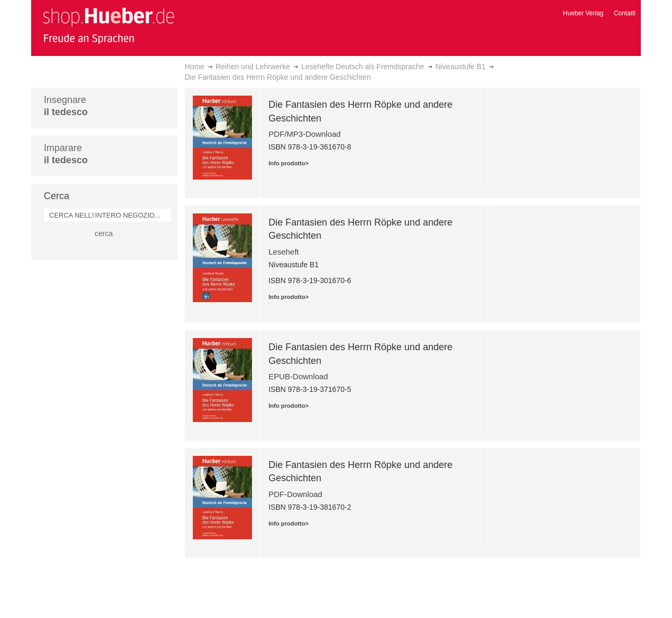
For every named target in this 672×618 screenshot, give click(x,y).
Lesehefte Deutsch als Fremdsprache (363, 67)
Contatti (625, 13)
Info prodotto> (288, 163)
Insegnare (66, 106)
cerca (104, 233)
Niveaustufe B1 (460, 67)
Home (195, 67)
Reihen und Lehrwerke (253, 67)
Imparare (66, 154)
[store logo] (108, 25)
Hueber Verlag (584, 13)
